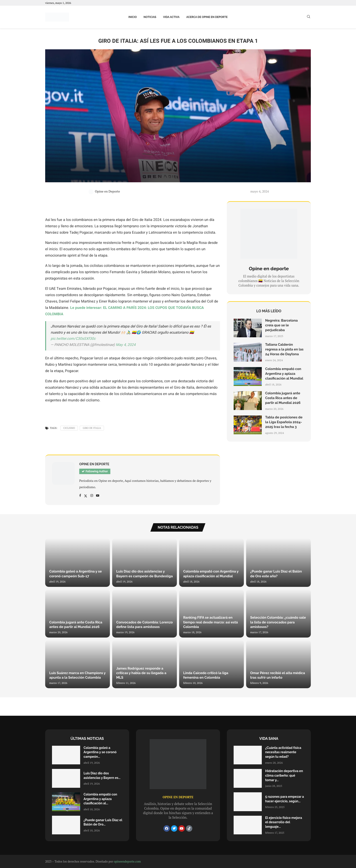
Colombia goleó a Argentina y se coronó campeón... (100, 752)
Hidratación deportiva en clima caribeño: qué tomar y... (284, 775)
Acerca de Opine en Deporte (207, 17)
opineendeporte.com (127, 861)
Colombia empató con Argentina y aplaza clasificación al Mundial (284, 374)
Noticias (150, 17)
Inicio (133, 17)
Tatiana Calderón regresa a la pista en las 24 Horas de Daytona (284, 349)
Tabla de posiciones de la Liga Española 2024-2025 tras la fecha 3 (284, 422)
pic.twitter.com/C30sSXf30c (73, 339)
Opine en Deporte (104, 191)
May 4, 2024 (126, 345)
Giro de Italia (92, 428)
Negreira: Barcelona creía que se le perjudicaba (281, 325)
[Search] (309, 17)
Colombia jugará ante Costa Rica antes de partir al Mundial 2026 (283, 398)
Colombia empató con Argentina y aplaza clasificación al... (100, 799)
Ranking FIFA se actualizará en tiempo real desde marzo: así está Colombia (211, 622)
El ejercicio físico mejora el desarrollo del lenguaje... (284, 822)
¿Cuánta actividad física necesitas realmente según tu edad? (283, 752)
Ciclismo (69, 428)
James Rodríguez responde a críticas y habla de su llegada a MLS (141, 673)
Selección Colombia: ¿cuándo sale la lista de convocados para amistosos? (278, 622)
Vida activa (171, 17)
